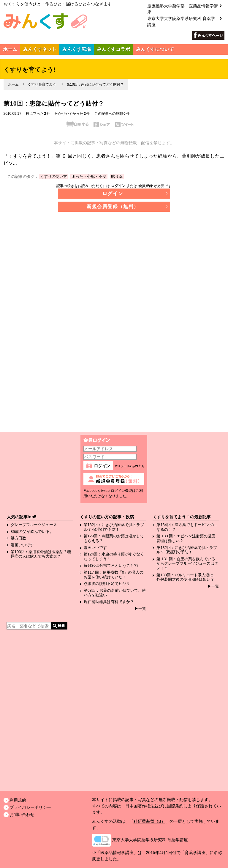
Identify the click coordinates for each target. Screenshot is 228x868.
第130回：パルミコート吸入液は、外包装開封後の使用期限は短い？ (187, 577)
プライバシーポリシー (30, 807)
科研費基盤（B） (149, 821)
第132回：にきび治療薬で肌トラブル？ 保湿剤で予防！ (114, 527)
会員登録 (145, 186)
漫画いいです (22, 545)
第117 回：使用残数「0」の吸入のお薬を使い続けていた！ (114, 575)
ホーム (13, 84)
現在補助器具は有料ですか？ (109, 602)
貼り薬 (117, 176)
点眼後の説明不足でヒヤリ (107, 584)
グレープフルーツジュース (34, 525)
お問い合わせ (22, 814)
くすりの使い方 (54, 176)
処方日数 (18, 538)
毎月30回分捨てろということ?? (111, 565)
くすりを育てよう (42, 84)
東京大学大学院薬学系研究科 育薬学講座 (150, 840)
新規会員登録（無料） (113, 207)
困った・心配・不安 (89, 176)
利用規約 (18, 800)
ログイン (118, 186)
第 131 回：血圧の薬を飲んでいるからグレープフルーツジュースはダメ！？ (187, 564)
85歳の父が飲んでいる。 (32, 532)
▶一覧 (140, 609)
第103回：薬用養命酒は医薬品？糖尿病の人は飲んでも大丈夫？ (41, 554)
